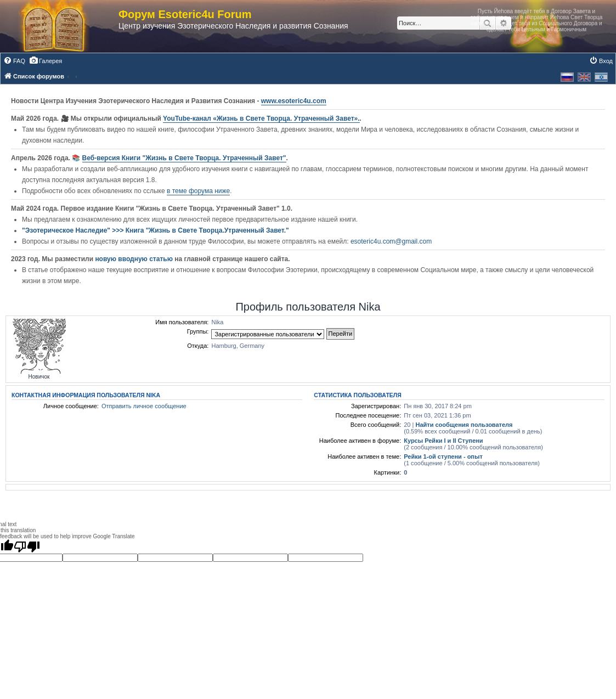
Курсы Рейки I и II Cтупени (443, 441)
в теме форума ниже (198, 191)
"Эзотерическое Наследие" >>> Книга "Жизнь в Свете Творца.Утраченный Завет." (156, 230)
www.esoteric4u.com (294, 101)
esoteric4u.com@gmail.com (391, 241)
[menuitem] (14, 61)
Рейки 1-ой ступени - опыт (443, 456)
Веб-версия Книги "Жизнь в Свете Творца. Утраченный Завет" (184, 158)
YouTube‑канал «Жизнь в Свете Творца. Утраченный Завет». (261, 119)
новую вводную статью (135, 259)
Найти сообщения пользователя (464, 425)
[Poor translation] (27, 546)
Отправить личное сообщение (144, 406)
